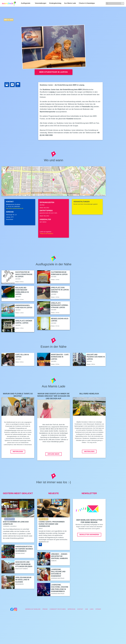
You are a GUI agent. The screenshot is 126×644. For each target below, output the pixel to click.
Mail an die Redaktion (46, 234)
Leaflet (96, 195)
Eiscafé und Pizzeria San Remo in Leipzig (96, 357)
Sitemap (98, 609)
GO (123, 3)
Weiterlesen (18, 452)
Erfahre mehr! (54, 454)
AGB (86, 609)
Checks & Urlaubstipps (87, 3)
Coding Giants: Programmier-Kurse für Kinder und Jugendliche (52, 524)
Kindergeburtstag (56, 3)
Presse (45, 609)
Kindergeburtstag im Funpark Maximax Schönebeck (24, 549)
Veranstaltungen (41, 3)
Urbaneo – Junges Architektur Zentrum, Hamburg (60, 556)
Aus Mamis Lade (70, 3)
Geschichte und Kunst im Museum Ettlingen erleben (24, 564)
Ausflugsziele (26, 3)
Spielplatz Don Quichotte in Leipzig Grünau (60, 290)
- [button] (4, 172)
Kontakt (80, 609)
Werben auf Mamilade (33, 609)
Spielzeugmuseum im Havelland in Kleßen (23, 580)
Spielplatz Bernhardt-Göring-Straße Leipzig (60, 305)
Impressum (71, 609)
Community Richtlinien (58, 609)
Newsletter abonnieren (89, 535)
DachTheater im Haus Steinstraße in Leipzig (24, 274)
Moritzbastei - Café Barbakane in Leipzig (60, 357)
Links (92, 609)
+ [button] (4, 169)
